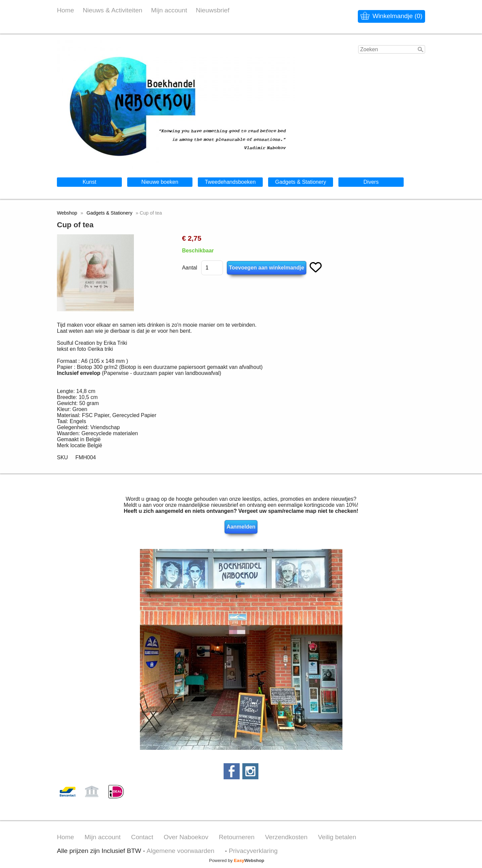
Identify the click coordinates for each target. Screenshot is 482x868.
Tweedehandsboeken (230, 182)
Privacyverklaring (253, 851)
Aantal (190, 268)
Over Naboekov (186, 837)
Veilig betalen (337, 837)
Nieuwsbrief (213, 10)
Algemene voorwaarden (181, 851)
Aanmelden (241, 527)
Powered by (237, 860)
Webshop (67, 213)
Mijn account (169, 10)
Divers (371, 182)
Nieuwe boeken (160, 182)
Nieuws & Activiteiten (112, 10)
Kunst (90, 182)
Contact (142, 837)
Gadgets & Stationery (301, 182)
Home (65, 10)
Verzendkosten (286, 837)
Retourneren (237, 837)
